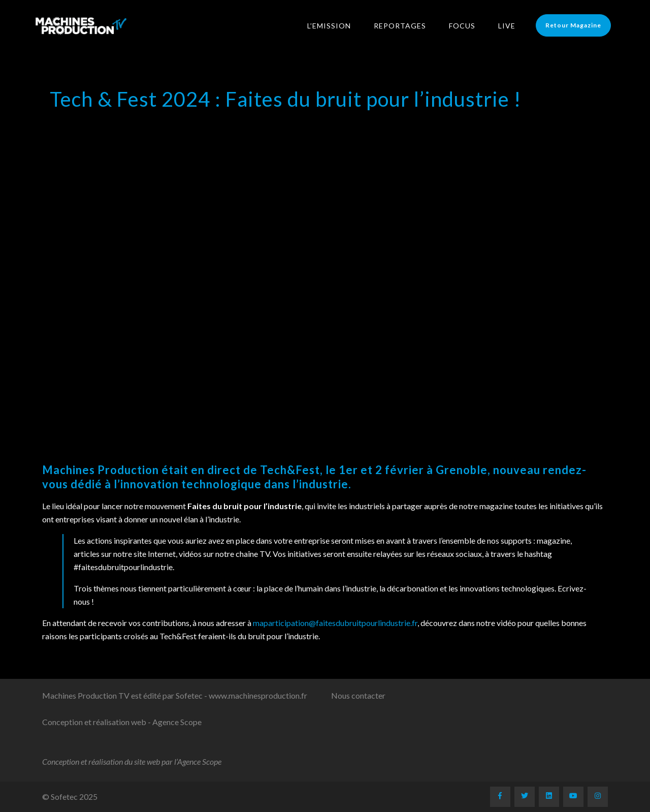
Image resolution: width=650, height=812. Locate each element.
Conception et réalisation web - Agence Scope (122, 722)
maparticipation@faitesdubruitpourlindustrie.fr (335, 623)
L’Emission (333, 26)
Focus (466, 26)
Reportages (403, 26)
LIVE (510, 26)
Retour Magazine (577, 25)
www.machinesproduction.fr (258, 695)
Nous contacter (358, 695)
